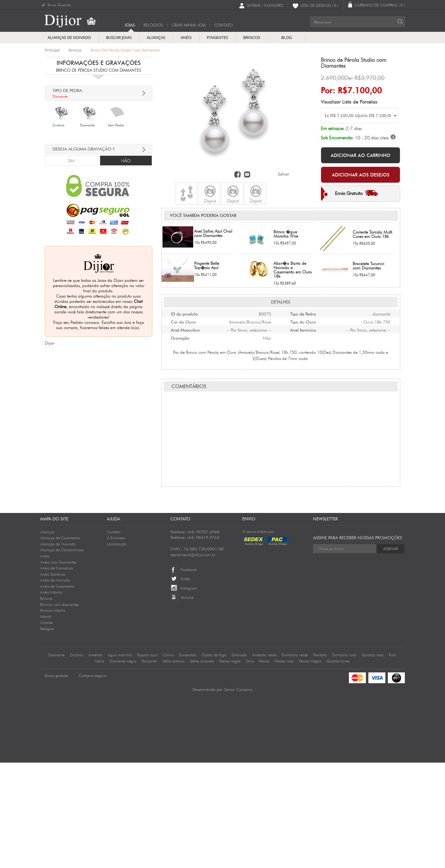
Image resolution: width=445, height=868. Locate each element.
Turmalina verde (295, 760)
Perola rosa (284, 766)
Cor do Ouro (183, 363)
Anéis (45, 661)
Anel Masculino (185, 371)
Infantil (46, 722)
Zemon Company (238, 795)
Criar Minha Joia (189, 25)
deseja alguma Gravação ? (84, 149)
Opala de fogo (214, 760)
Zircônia (58, 125)
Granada (239, 760)
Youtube (187, 703)
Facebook (189, 675)
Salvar (283, 174)
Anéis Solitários (53, 680)
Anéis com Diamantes (58, 667)
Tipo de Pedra (303, 355)
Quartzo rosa (373, 760)
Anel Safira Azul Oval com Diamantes (213, 275)
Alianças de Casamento (60, 643)
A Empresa (116, 643)
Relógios (153, 25)
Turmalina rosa (344, 760)
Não (126, 161)
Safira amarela (202, 766)
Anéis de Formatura (57, 673)
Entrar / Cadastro (265, 5)
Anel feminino (303, 371)
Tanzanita (149, 766)
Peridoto (320, 760)
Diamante (87, 125)
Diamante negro (123, 766)
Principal (52, 50)
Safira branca (173, 766)
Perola (264, 766)
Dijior (50, 343)
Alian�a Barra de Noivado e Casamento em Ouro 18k (293, 311)
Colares (47, 728)
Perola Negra (310, 766)
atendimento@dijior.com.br (193, 660)
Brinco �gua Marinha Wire (286, 276)
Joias (130, 25)
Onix (250, 766)
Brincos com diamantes (59, 710)
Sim (71, 161)
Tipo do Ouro (303, 363)
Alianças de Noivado (58, 649)
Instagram (189, 693)
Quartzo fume (338, 766)
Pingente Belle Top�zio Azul (207, 307)
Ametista (95, 760)
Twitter (185, 684)
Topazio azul (147, 760)
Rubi (392, 760)
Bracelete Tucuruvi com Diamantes (368, 307)
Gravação (180, 379)
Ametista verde (264, 760)
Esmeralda (188, 760)
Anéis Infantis (51, 697)
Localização (117, 649)
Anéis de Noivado (55, 685)
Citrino (168, 760)
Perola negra (230, 766)
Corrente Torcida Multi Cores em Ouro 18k (372, 276)
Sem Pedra (116, 125)
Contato (114, 637)
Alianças (47, 637)
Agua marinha (120, 760)
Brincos (46, 704)
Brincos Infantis (53, 716)
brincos (75, 50)
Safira (100, 766)
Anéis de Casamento (57, 692)
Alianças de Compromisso (62, 655)
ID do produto (184, 355)
